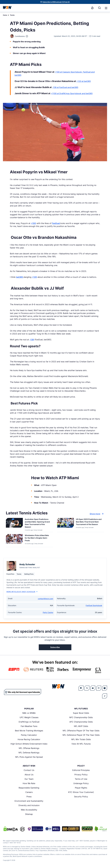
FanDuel (56, 223)
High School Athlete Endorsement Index (29, 744)
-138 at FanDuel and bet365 (65, 87)
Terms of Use (81, 779)
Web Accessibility (29, 810)
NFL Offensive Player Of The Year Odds (81, 731)
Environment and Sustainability (29, 801)
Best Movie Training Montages (29, 731)
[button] (106, 8)
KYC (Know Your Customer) (81, 792)
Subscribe (55, 647)
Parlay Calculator (29, 735)
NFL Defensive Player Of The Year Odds (81, 735)
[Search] (99, 8)
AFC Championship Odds (81, 722)
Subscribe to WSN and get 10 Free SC (56, 2)
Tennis (12, 15)
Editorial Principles (81, 770)
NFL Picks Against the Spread (29, 757)
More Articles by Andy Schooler (22, 592)
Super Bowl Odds (81, 713)
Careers (29, 792)
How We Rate (29, 783)
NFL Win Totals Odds (81, 739)
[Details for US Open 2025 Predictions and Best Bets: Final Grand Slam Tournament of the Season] (65, 524)
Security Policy (81, 797)
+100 (33, 223)
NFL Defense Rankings (29, 753)
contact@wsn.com (45, 599)
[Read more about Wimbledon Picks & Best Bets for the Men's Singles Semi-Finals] (38, 538)
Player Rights (81, 788)
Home (5, 15)
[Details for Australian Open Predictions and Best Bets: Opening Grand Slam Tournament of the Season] (14, 524)
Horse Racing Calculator (29, 739)
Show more (97, 514)
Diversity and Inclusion (29, 805)
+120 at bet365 (84, 81)
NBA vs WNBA (29, 713)
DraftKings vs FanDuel (29, 722)
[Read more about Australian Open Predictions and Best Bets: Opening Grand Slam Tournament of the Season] (38, 524)
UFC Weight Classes (29, 717)
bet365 (20, 277)
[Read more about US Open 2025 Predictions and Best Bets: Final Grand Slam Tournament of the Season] (89, 522)
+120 (34, 277)
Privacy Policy (81, 775)
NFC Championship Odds (81, 717)
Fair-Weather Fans (29, 726)
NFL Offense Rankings (29, 748)
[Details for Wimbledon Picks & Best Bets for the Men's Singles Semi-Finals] (14, 540)
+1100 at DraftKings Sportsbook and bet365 (72, 93)
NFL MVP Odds (81, 726)
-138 (32, 340)
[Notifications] (92, 8)
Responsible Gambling (29, 788)
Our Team (29, 779)
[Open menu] (106, 8)
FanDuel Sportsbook (94, 605)
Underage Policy (81, 783)
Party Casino (48, 612)
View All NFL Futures (81, 744)
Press (29, 797)
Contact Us (29, 770)
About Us (29, 775)
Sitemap (29, 814)
